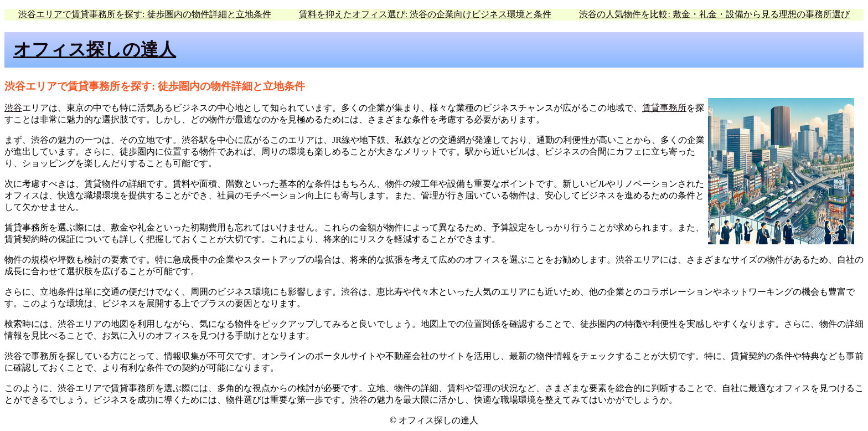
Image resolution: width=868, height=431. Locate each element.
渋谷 (13, 108)
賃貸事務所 (664, 108)
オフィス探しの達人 (95, 49)
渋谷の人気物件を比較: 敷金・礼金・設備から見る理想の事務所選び (714, 14)
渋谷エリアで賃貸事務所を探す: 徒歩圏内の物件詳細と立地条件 (144, 14)
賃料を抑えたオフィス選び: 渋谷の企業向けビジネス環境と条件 (425, 14)
